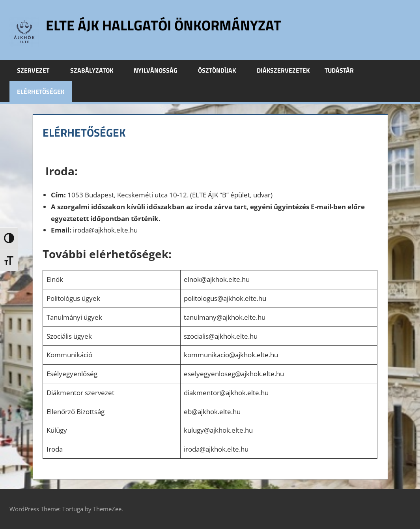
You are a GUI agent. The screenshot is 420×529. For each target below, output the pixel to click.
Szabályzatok (96, 70)
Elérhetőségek (41, 92)
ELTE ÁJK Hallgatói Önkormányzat (163, 25)
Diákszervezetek (283, 70)
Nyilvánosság (160, 70)
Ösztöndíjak (221, 70)
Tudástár (343, 70)
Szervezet (37, 70)
